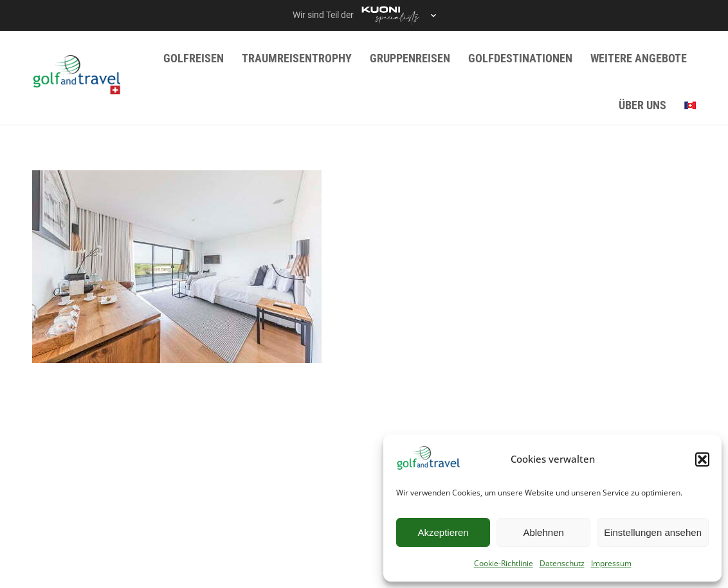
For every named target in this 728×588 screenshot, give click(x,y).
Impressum (611, 563)
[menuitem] (690, 105)
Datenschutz (562, 563)
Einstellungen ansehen (653, 532)
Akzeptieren (443, 532)
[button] (702, 459)
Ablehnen (543, 532)
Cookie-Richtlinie (504, 563)
